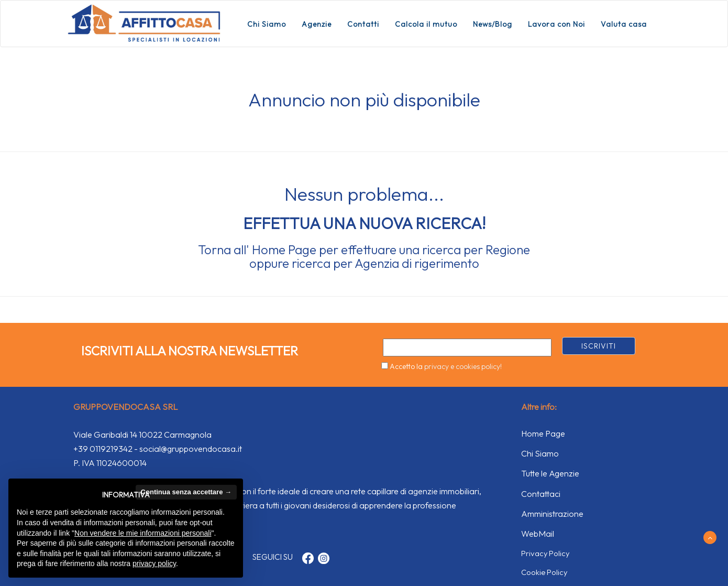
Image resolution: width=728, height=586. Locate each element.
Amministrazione (552, 514)
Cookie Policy (544, 572)
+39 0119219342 (103, 449)
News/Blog (493, 24)
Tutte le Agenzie (550, 473)
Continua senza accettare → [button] (186, 492)
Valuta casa (624, 24)
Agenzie (317, 24)
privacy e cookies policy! (463, 366)
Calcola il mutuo (426, 24)
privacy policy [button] (154, 563)
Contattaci (541, 494)
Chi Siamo (267, 24)
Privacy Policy (545, 553)
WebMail (538, 534)
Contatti (363, 24)
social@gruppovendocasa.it (191, 449)
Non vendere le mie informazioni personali (143, 533)
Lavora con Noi (556, 24)
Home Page (284, 249)
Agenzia (377, 263)
